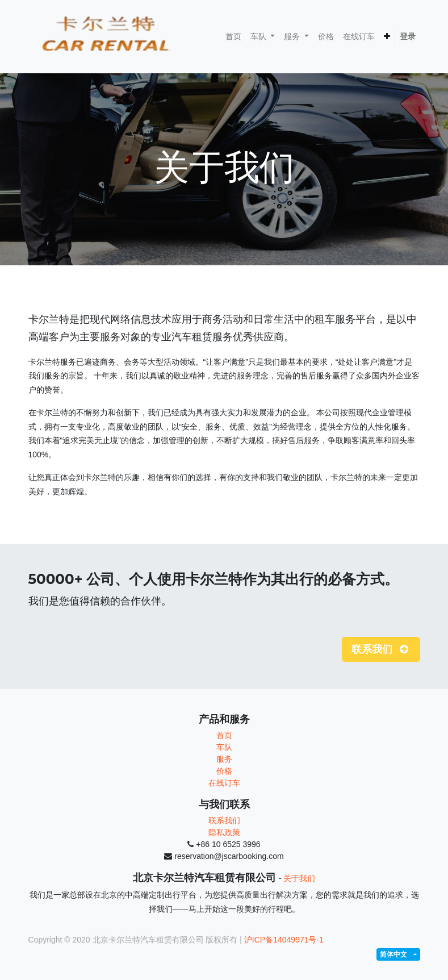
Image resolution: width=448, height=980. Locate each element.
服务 (224, 759)
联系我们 (224, 820)
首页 (224, 735)
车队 (224, 747)
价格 (224, 771)
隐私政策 (224, 832)
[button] (387, 37)
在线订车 (224, 783)
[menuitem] (233, 37)
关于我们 (299, 878)
